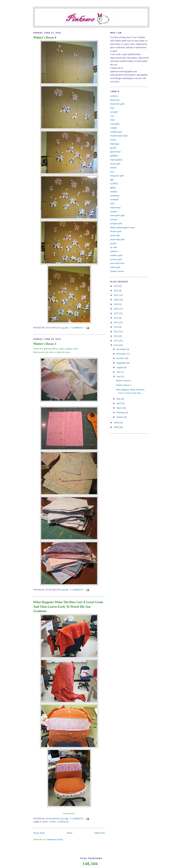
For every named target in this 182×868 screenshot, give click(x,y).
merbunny (115, 196)
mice (112, 203)
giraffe (113, 148)
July (119, 372)
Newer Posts (39, 833)
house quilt (115, 164)
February (121, 412)
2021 (116, 295)
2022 (116, 290)
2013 (116, 331)
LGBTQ (114, 183)
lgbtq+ (113, 187)
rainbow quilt (116, 255)
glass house (115, 152)
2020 (116, 300)
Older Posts (100, 833)
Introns (113, 168)
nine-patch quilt (117, 215)
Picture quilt (116, 231)
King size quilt (117, 176)
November (122, 354)
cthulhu (114, 128)
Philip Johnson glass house (122, 227)
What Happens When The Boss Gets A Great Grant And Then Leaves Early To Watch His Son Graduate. (68, 607)
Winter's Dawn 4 (45, 37)
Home (70, 833)
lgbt (112, 180)
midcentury (115, 207)
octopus (114, 219)
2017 (116, 313)
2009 (116, 423)
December (122, 349)
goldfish (114, 156)
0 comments (77, 328)
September (122, 363)
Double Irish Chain (119, 136)
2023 (116, 286)
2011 (116, 341)
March (120, 408)
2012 (116, 336)
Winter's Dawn (117, 271)
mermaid (114, 199)
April (119, 403)
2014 (116, 327)
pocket (113, 243)
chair (53, 822)
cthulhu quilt (116, 132)
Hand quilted (116, 160)
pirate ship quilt (117, 239)
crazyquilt (115, 124)
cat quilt (114, 112)
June (119, 376)
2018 (116, 309)
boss (45, 822)
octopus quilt (116, 223)
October (120, 358)
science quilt (116, 259)
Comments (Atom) (54, 839)
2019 (116, 304)
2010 (116, 345)
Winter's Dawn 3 (45, 344)
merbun (114, 192)
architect (114, 96)
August (120, 367)
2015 (116, 322)
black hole (115, 100)
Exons (113, 140)
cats (112, 116)
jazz (112, 172)
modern (114, 211)
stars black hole (117, 263)
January (120, 417)
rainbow (114, 251)
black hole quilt (117, 104)
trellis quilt (115, 267)
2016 (116, 318)
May (119, 399)
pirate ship (115, 235)
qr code (114, 247)
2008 (116, 427)
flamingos (63, 822)
